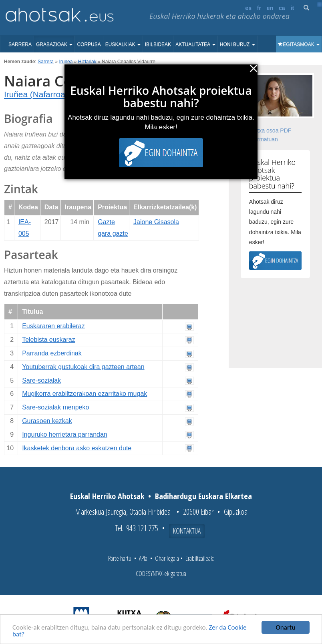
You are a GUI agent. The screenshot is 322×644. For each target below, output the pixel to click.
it (293, 8)
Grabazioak (54, 44)
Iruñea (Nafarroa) (36, 94)
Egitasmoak (299, 44)
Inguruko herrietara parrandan (65, 434)
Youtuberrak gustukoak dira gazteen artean (83, 367)
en (270, 8)
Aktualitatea (195, 44)
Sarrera (20, 44)
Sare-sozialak (41, 380)
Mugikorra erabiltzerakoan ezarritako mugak (85, 394)
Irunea (66, 62)
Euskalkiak (123, 44)
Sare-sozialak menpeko (55, 407)
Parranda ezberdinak (52, 353)
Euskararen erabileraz (53, 326)
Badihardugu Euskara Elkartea (203, 496)
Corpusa (89, 44)
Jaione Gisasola (156, 222)
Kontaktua (187, 531)
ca (282, 8)
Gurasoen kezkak (47, 421)
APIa (143, 558)
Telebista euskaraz (49, 340)
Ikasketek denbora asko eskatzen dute (77, 448)
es (248, 8)
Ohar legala (167, 558)
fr (259, 8)
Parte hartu (120, 558)
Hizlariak (87, 62)
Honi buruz (237, 44)
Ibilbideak (158, 44)
